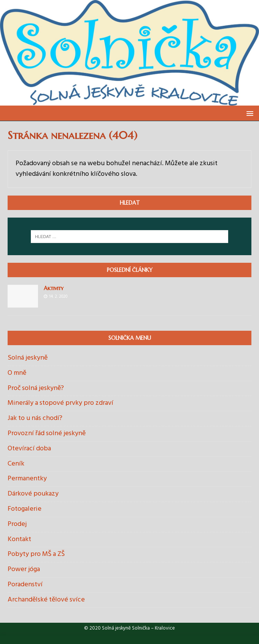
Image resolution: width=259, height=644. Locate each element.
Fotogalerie (25, 509)
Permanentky (27, 479)
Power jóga (24, 569)
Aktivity (54, 288)
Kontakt (19, 539)
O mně (17, 373)
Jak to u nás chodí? (35, 418)
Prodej (17, 524)
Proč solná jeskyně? (36, 388)
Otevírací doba (29, 449)
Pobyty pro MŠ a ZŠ (36, 554)
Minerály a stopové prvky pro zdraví (60, 403)
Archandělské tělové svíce (46, 600)
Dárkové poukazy (33, 494)
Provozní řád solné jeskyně (47, 433)
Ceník (16, 464)
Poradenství (25, 585)
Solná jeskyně (28, 358)
